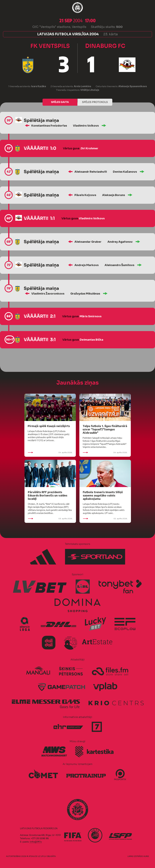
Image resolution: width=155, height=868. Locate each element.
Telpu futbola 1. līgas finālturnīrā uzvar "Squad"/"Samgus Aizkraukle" (105, 429)
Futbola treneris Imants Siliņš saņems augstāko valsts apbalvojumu (103, 495)
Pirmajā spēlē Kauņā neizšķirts (49, 426)
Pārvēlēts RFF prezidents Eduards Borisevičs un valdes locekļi (48, 495)
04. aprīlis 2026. (50, 452)
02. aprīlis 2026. (105, 519)
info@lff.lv (36, 842)
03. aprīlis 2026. (50, 519)
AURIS (146, 856)
